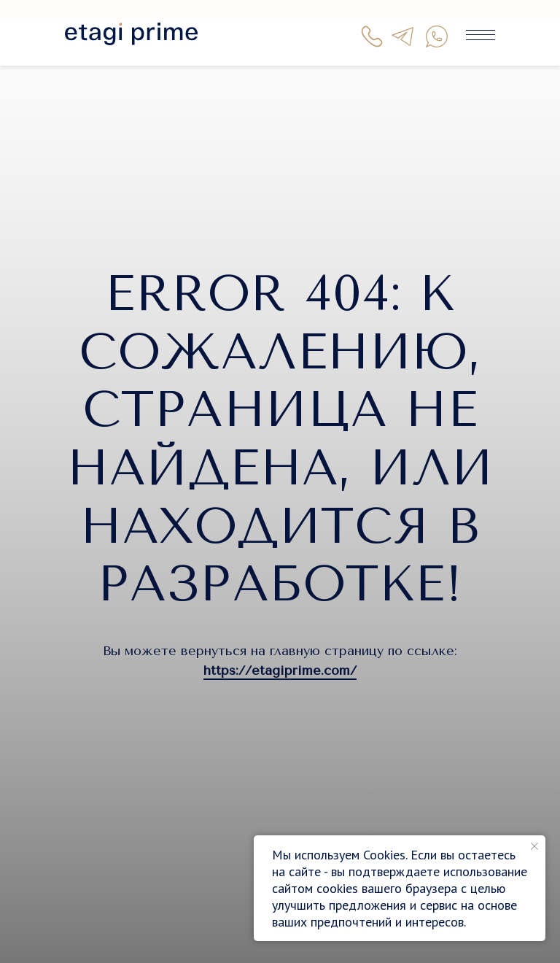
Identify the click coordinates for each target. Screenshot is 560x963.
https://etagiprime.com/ (280, 670)
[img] (131, 34)
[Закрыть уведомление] (534, 846)
